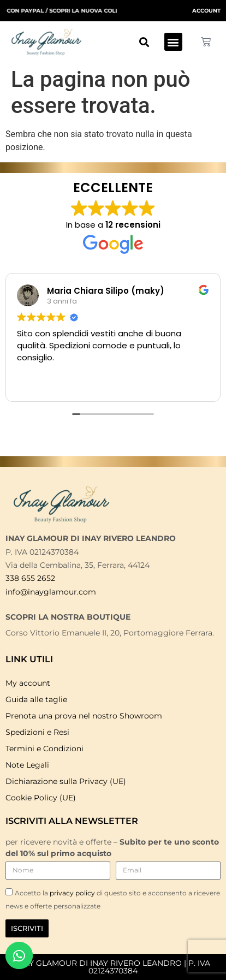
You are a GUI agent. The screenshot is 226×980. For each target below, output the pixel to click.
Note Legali (27, 765)
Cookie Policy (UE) (41, 798)
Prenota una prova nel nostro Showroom (84, 716)
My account (28, 683)
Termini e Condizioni (44, 749)
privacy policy (73, 893)
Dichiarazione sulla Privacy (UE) (66, 781)
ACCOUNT (206, 11)
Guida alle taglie (36, 699)
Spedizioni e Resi (37, 732)
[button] (144, 42)
